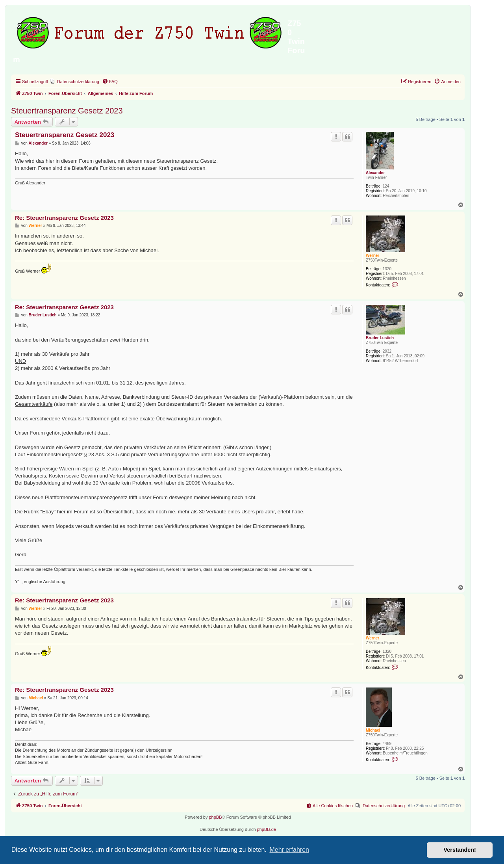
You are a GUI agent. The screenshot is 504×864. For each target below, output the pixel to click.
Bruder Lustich (380, 338)
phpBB (215, 817)
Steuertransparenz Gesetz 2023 (67, 111)
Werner (372, 255)
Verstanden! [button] (460, 850)
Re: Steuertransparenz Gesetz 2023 (64, 218)
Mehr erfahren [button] (289, 850)
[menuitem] (75, 82)
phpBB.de (267, 829)
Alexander (375, 173)
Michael (373, 730)
